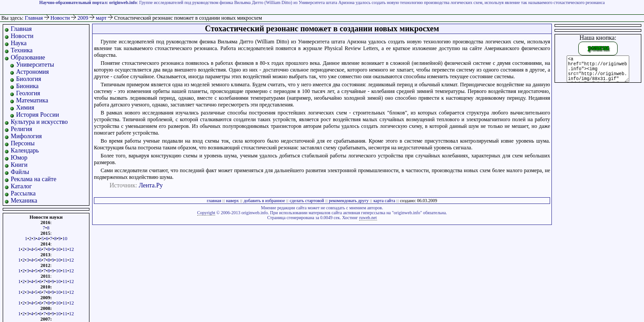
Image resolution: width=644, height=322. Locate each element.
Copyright (206, 213)
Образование (28, 57)
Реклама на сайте (34, 179)
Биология (29, 79)
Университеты (35, 65)
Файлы (20, 172)
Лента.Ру (151, 185)
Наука (19, 43)
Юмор (19, 158)
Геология (28, 93)
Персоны (23, 143)
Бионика (27, 86)
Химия (25, 108)
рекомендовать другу (349, 201)
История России (38, 115)
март (102, 18)
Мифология (26, 136)
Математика (32, 100)
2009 (83, 18)
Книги (19, 165)
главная (214, 201)
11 (65, 249)
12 (71, 249)
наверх (232, 201)
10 (65, 238)
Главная (34, 18)
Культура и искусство (39, 122)
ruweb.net (368, 218)
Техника (22, 50)
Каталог (21, 186)
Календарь (25, 150)
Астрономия (32, 72)
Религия (21, 129)
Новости (61, 18)
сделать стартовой (307, 201)
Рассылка (23, 193)
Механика (24, 201)
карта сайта (384, 201)
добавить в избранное (264, 201)
